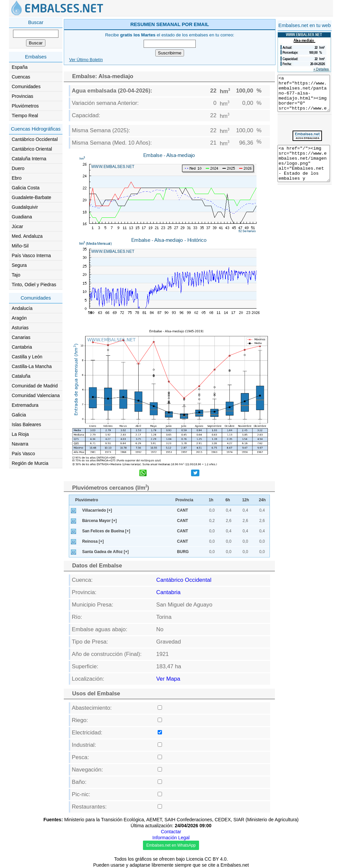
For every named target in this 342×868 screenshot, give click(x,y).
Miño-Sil (20, 246)
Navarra (20, 444)
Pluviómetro (87, 500)
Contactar (171, 832)
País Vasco (23, 454)
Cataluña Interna (29, 159)
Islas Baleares (26, 424)
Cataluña (21, 376)
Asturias (20, 328)
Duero (18, 168)
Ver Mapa (168, 679)
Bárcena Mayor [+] (99, 521)
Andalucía (22, 308)
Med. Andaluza (27, 236)
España (20, 67)
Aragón (19, 318)
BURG (183, 552)
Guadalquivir (25, 207)
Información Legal (171, 838)
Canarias (21, 337)
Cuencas (21, 77)
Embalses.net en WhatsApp (171, 845)
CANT (183, 510)
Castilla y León (27, 357)
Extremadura (25, 405)
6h (228, 500)
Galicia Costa (26, 188)
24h (262, 500)
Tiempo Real (25, 116)
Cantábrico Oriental (32, 149)
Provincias (23, 96)
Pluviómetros (25, 106)
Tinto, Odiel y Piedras (34, 285)
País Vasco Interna (31, 255)
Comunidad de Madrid (35, 386)
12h (246, 500)
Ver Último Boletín (86, 60)
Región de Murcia (30, 463)
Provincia (184, 500)
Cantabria (22, 347)
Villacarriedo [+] (97, 510)
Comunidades (26, 86)
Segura (19, 265)
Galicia (19, 415)
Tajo (16, 275)
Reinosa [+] (93, 541)
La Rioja (20, 434)
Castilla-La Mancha (32, 366)
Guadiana (22, 217)
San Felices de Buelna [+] (106, 531)
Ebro (17, 178)
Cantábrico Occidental (35, 139)
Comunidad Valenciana (36, 395)
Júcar (17, 226)
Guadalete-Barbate (31, 197)
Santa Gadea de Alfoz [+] (105, 552)
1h (211, 500)
